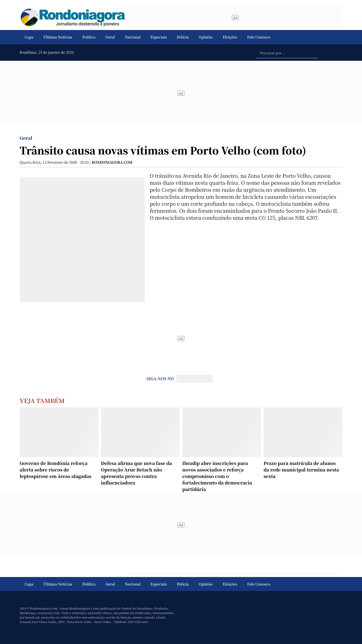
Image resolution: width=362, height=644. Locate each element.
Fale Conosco (259, 37)
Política (89, 37)
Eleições (230, 37)
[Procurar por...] (287, 52)
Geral (110, 37)
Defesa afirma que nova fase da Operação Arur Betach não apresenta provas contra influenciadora (137, 473)
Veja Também (42, 400)
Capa (29, 37)
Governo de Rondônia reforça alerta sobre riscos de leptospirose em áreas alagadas (56, 469)
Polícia (183, 37)
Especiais (159, 37)
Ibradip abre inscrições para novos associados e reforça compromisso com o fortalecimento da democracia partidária (217, 476)
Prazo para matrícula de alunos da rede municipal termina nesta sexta (301, 469)
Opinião (206, 37)
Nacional (133, 37)
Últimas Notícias (58, 37)
